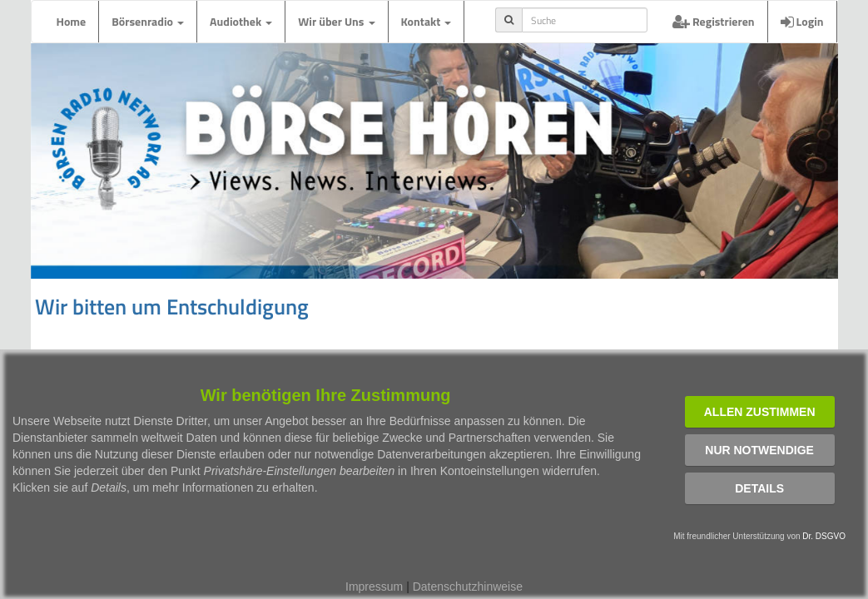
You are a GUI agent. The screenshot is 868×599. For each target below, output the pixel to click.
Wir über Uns (336, 21)
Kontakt (427, 21)
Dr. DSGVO (824, 536)
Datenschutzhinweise (468, 587)
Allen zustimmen (760, 412)
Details (759, 488)
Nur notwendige (759, 450)
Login (802, 21)
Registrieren (714, 21)
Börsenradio (148, 21)
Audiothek (241, 21)
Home (72, 21)
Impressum (374, 587)
